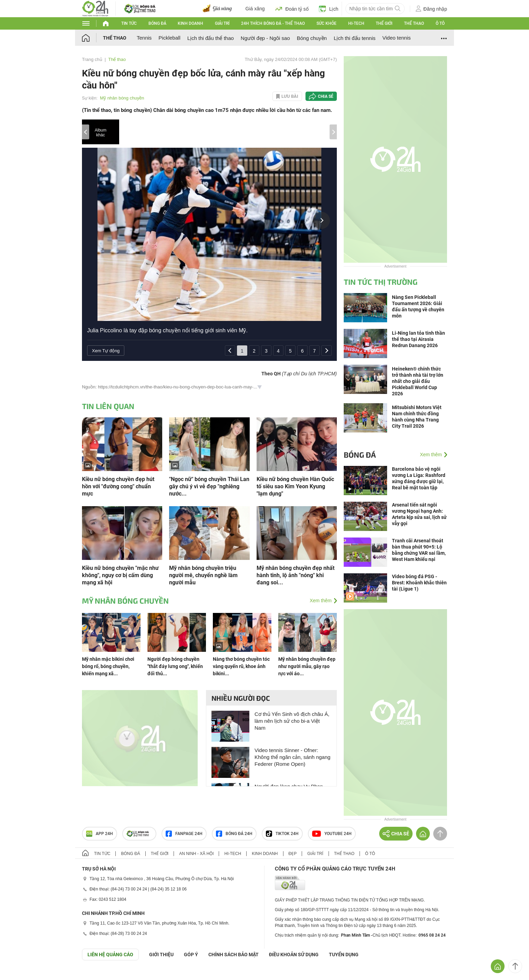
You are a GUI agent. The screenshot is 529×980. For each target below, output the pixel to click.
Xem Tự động (106, 351)
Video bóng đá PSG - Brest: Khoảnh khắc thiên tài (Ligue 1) (419, 583)
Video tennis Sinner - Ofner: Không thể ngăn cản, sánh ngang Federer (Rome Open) (292, 757)
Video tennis (396, 38)
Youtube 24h (332, 834)
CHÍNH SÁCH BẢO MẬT (234, 955)
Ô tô (440, 23)
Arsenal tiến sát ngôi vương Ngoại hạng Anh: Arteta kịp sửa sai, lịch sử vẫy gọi (419, 514)
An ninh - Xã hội (196, 854)
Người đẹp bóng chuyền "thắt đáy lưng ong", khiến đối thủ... (175, 666)
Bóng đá (157, 23)
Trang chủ (92, 59)
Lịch (329, 9)
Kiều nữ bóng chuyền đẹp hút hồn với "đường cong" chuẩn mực (118, 486)
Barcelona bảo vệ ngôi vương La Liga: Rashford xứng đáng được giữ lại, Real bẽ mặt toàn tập (419, 478)
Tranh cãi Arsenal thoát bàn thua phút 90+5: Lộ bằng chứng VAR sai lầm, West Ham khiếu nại (419, 550)
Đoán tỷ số (292, 9)
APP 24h (100, 834)
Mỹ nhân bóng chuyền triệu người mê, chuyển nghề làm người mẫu (203, 575)
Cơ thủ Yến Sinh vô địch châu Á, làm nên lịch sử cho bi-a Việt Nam (292, 721)
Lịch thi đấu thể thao (211, 38)
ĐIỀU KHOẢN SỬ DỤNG (294, 955)
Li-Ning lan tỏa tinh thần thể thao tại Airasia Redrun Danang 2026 (418, 339)
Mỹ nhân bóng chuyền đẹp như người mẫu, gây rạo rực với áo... (307, 666)
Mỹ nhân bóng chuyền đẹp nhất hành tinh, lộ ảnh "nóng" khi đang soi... (295, 575)
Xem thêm (321, 601)
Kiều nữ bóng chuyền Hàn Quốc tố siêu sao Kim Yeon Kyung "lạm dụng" (295, 486)
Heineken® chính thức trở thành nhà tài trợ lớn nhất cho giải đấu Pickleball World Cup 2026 (418, 381)
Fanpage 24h (184, 834)
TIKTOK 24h (282, 834)
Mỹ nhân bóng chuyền (122, 98)
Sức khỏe (326, 23)
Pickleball (169, 38)
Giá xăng (255, 9)
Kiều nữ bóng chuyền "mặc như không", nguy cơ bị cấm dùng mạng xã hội (120, 575)
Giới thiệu (161, 955)
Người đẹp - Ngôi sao (265, 38)
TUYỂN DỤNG (344, 955)
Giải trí (222, 23)
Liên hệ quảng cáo (110, 955)
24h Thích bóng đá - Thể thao (273, 23)
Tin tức (129, 23)
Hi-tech (356, 23)
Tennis (144, 38)
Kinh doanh (190, 23)
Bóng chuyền (312, 38)
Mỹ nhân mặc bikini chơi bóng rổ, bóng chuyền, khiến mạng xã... (108, 666)
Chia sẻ (326, 96)
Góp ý (191, 955)
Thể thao (414, 23)
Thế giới (384, 23)
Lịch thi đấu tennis (355, 38)
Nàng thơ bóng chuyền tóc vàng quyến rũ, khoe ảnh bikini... (241, 666)
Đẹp (293, 854)
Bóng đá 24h (234, 834)
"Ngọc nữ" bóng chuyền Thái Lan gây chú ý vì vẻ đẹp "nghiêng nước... (209, 486)
